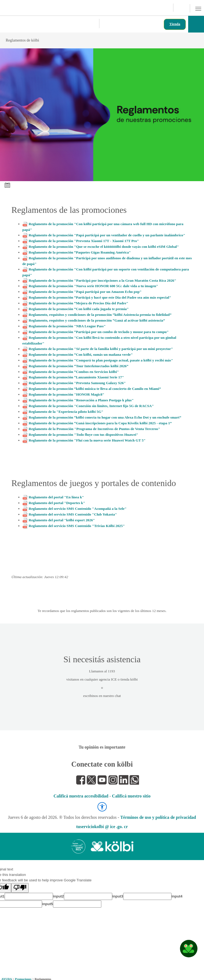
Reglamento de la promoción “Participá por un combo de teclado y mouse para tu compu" (99, 332)
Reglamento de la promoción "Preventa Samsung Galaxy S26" (77, 383)
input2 (58, 896)
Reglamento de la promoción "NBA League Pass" (67, 326)
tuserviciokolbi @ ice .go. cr (102, 827)
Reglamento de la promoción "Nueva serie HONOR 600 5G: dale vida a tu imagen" (93, 286)
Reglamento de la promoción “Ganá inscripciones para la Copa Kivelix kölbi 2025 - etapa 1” (100, 423)
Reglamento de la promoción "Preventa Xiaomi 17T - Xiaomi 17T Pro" (84, 241)
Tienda (175, 24)
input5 (48, 904)
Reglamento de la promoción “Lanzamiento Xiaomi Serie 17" (76, 377)
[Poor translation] (20, 888)
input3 (118, 896)
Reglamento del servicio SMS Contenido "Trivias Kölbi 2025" (77, 526)
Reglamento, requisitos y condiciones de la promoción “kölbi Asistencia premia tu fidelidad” (100, 315)
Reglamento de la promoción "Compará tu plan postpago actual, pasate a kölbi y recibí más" (101, 360)
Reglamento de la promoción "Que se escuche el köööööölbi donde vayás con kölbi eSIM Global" (104, 247)
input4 (177, 896)
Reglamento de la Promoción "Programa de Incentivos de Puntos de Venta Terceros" (94, 429)
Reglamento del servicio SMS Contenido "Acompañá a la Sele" (78, 509)
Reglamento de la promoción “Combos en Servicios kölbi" (74, 372)
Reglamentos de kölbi (96, 40)
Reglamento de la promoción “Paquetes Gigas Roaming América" (80, 252)
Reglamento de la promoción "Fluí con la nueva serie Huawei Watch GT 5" (87, 440)
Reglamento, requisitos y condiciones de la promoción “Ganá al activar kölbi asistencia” (97, 320)
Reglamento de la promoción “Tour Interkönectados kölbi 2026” (79, 366)
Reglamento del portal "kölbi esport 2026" (62, 520)
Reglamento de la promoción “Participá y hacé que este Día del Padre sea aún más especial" (100, 297)
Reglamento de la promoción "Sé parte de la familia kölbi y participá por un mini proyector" (101, 349)
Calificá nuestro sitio (131, 796)
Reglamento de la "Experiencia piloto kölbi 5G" (66, 412)
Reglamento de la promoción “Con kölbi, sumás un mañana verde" (81, 354)
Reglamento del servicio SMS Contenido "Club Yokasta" (73, 514)
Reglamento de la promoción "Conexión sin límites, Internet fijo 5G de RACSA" (91, 406)
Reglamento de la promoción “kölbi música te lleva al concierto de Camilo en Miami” (95, 389)
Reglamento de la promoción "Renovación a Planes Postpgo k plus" (81, 400)
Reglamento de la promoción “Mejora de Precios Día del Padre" (79, 303)
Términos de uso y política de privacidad (158, 817)
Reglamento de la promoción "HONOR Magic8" (66, 394)
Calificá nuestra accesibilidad (81, 796)
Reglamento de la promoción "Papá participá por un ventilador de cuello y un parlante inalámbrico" (107, 235)
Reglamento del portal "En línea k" (56, 497)
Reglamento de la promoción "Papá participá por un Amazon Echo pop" (85, 292)
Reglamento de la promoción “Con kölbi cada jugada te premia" (79, 309)
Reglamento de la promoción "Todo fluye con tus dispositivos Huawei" (83, 435)
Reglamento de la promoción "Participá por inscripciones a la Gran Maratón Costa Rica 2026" (102, 280)
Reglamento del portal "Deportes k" (57, 503)
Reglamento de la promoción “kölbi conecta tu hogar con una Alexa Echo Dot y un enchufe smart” (105, 417)
